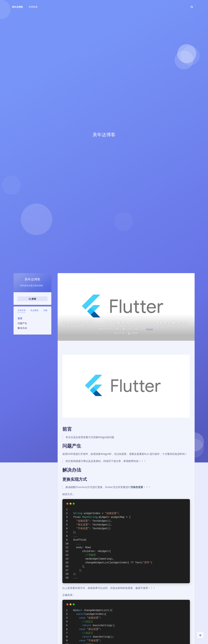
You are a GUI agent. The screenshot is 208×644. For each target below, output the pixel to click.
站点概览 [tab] (34, 310)
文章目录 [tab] (22, 310)
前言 (20, 318)
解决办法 (22, 328)
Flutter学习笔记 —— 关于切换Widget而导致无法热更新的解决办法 (126, 323)
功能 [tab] (45, 310)
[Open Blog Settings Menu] (200, 635)
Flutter (150, 329)
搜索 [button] (32, 299)
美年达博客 (17, 7)
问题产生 (22, 323)
